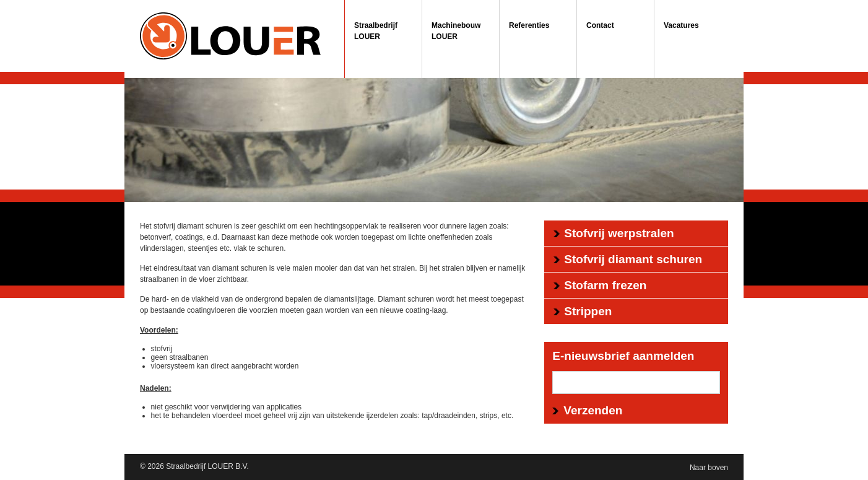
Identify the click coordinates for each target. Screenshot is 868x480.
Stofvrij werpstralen (619, 233)
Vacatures (681, 25)
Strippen (588, 311)
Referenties (529, 25)
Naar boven (709, 468)
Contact (600, 25)
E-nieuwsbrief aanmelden (623, 356)
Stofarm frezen (605, 285)
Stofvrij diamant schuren (633, 259)
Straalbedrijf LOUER (376, 31)
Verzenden (593, 410)
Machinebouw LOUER (456, 31)
